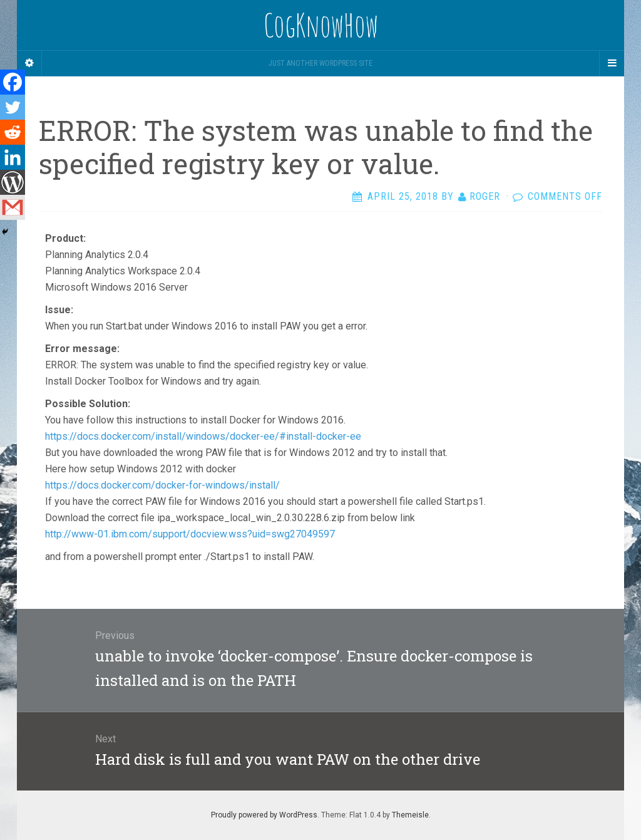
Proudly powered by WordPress (264, 815)
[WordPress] (13, 182)
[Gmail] (13, 207)
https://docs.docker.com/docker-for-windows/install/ (162, 485)
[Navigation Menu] (612, 63)
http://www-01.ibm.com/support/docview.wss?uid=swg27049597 (190, 534)
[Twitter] (13, 107)
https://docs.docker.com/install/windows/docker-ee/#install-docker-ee (203, 436)
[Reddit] (13, 132)
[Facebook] (13, 82)
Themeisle (410, 815)
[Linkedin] (13, 157)
